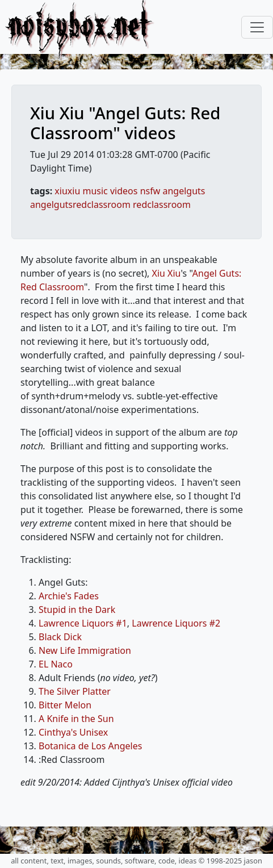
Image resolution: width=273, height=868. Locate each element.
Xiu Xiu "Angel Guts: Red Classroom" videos (125, 123)
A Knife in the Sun (76, 719)
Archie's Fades (69, 596)
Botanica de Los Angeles (90, 746)
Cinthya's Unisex (73, 732)
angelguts (184, 191)
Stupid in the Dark (77, 610)
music (95, 191)
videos (124, 191)
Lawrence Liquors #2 (176, 623)
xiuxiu (67, 191)
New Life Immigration (85, 650)
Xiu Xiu (167, 273)
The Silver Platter (75, 691)
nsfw (150, 191)
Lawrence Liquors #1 (83, 623)
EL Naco (56, 664)
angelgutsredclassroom (80, 205)
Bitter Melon (65, 705)
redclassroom (162, 205)
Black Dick (60, 637)
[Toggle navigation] (257, 27)
